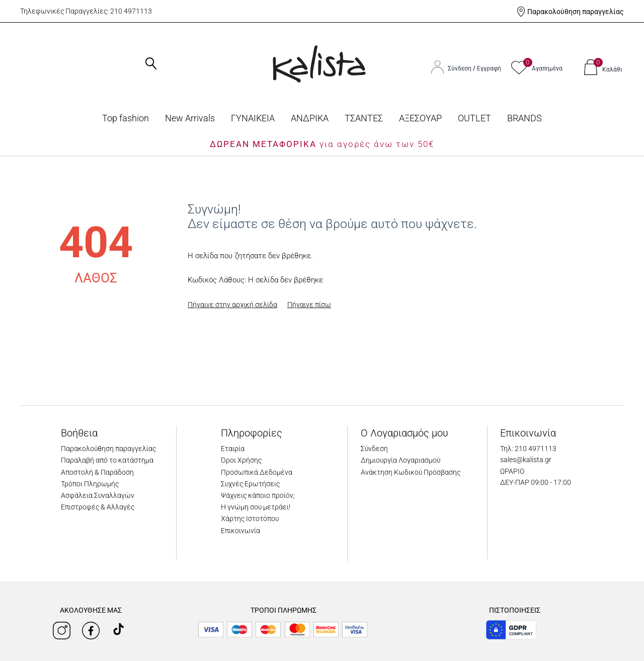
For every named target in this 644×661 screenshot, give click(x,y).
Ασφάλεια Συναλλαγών (98, 495)
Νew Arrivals (190, 118)
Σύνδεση (460, 68)
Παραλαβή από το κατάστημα (107, 460)
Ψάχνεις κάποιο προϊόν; (258, 495)
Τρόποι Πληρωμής (90, 484)
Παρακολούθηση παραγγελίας (576, 12)
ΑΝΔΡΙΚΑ (310, 118)
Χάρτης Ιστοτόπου (250, 519)
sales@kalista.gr (526, 460)
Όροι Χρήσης (241, 460)
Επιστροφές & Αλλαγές (98, 507)
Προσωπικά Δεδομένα (257, 472)
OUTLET (474, 118)
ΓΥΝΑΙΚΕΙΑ (253, 118)
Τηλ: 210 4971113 (528, 449)
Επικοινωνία (240, 531)
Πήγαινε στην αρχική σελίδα (232, 305)
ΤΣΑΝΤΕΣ (364, 118)
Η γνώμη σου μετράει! (256, 507)
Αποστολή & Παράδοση (97, 472)
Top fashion (126, 118)
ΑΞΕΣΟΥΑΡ (420, 118)
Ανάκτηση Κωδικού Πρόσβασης (411, 472)
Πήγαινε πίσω (309, 305)
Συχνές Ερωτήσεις (250, 484)
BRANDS (525, 118)
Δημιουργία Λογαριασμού (400, 460)
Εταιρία (233, 449)
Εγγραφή (489, 68)
